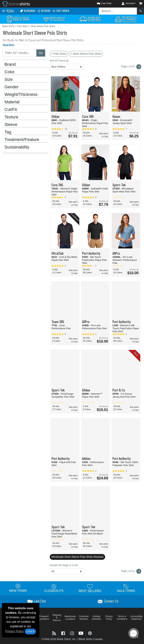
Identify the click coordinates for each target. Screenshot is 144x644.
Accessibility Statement (136, 618)
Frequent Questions (44, 618)
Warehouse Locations (70, 618)
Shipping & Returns (57, 618)
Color (10, 72)
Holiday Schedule (96, 618)
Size (9, 79)
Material (12, 102)
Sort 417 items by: (59, 61)
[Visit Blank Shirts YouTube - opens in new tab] (81, 633)
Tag (8, 132)
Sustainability (17, 147)
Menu (8, 11)
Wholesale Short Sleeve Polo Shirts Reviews (77, 557)
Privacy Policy (15, 631)
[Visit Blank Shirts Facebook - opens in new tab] (64, 633)
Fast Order (61, 11)
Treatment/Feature (22, 140)
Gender (12, 87)
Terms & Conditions (122, 618)
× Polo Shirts (59, 54)
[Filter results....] (20, 53)
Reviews (44, 11)
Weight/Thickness (21, 95)
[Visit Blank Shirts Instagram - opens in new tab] (72, 633)
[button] (101, 3)
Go (41, 53)
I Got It (30, 631)
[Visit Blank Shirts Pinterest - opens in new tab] (90, 633)
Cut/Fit (11, 110)
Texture (11, 117)
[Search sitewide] (118, 11)
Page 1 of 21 (131, 571)
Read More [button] (9, 45)
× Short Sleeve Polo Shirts (86, 54)
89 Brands (28, 11)
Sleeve (11, 125)
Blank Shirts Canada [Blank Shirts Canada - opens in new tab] (91, 639)
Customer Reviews (84, 618)
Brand (10, 64)
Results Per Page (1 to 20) (64, 565)
